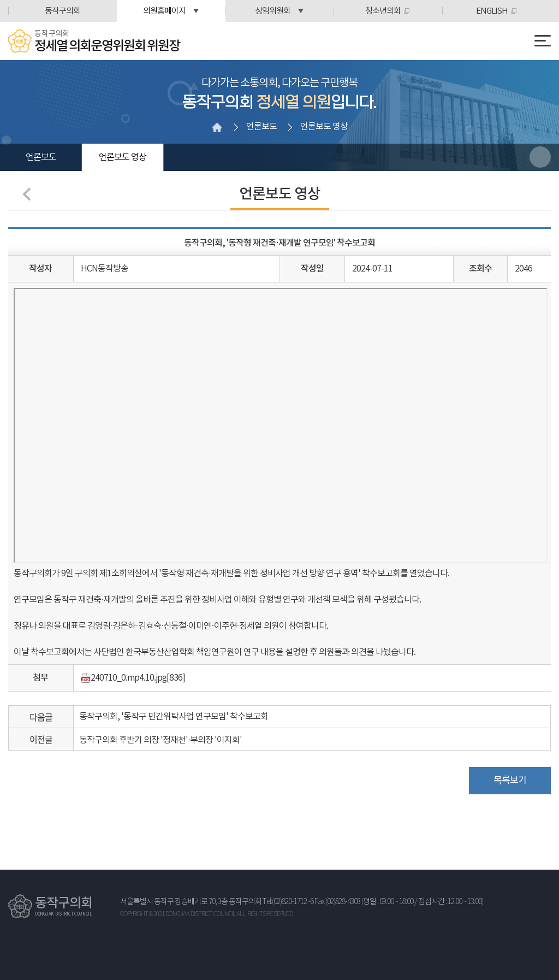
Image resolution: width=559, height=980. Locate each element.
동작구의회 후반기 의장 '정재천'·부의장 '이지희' (160, 740)
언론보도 (41, 157)
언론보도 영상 (123, 157)
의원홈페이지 (164, 11)
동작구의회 (63, 11)
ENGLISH (492, 11)
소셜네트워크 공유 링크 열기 (540, 157)
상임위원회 (273, 11)
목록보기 (510, 781)
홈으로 (217, 127)
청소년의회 (383, 11)
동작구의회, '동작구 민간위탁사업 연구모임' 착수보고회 (174, 717)
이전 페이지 (29, 194)
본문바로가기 (0, 0)
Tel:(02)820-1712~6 (288, 902)
